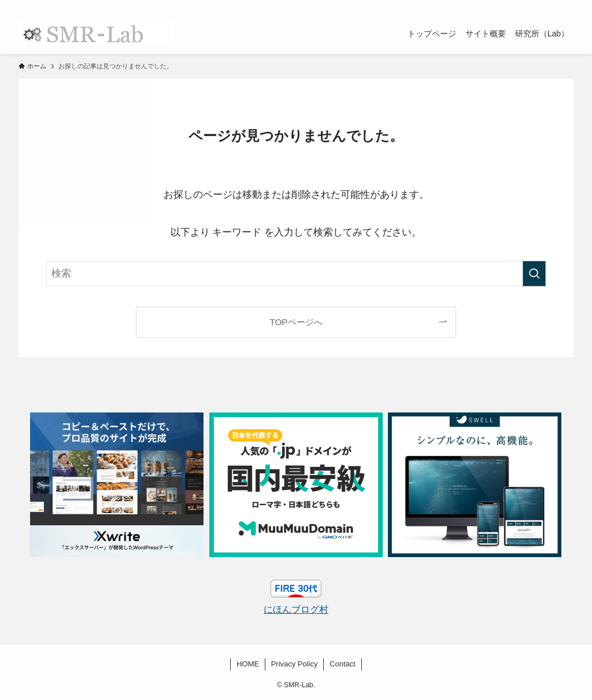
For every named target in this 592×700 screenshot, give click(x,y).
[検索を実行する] (534, 274)
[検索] (566, 6)
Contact (343, 664)
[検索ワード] (296, 274)
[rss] (551, 6)
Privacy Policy (295, 664)
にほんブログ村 (296, 609)
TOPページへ (296, 322)
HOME (248, 664)
